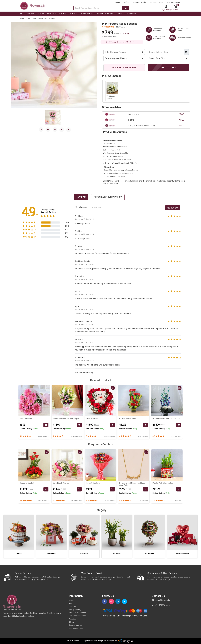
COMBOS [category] (51, 14)
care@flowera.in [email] (161, 600)
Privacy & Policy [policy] (75, 610)
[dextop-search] (126, 8)
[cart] (177, 8)
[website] (33, 6)
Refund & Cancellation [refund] (77, 613)
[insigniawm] (125, 641)
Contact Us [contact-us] (73, 607)
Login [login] (163, 10)
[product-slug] (44, 18)
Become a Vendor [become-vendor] (140, 2)
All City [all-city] (72, 600)
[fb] (105, 601)
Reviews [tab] (81, 197)
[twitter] (125, 601)
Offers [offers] (127, 2)
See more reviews (84, 373)
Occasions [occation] (132, 14)
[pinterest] (62, 130)
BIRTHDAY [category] (74, 14)
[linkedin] (69, 130)
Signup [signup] (169, 10)
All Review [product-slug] (173, 208)
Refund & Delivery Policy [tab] (108, 197)
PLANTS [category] (62, 14)
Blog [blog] (71, 603)
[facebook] (41, 130)
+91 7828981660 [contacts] (173, 2)
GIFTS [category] (120, 14)
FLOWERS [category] (29, 14)
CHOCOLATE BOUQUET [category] (105, 14)
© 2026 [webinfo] (71, 641)
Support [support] (118, 2)
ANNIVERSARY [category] (86, 14)
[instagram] (112, 601)
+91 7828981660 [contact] (161, 605)
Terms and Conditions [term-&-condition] (77, 616)
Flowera (77, 641)
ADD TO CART (168, 68)
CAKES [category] (40, 14)
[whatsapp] (55, 130)
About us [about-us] (72, 619)
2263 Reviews (121, 27)
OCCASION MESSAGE (124, 68)
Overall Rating (48, 212)
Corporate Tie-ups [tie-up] (157, 2)
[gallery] (53, 117)
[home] (21, 14)
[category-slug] (29, 18)
